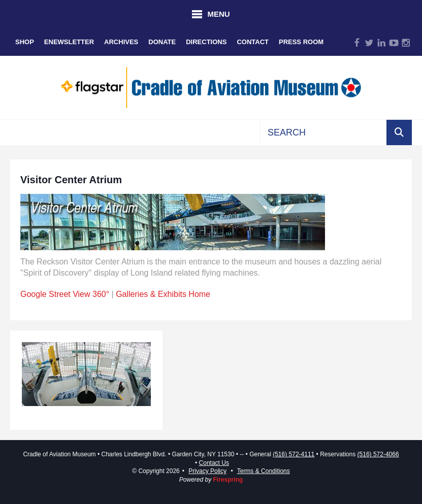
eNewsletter (69, 42)
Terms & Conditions (264, 471)
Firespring (228, 480)
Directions (206, 42)
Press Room (301, 42)
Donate (162, 42)
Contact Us (214, 463)
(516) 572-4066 (378, 454)
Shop (25, 42)
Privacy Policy (207, 471)
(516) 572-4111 (294, 454)
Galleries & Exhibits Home (163, 294)
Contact (253, 42)
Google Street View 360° (65, 294)
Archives (121, 42)
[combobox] (323, 132)
